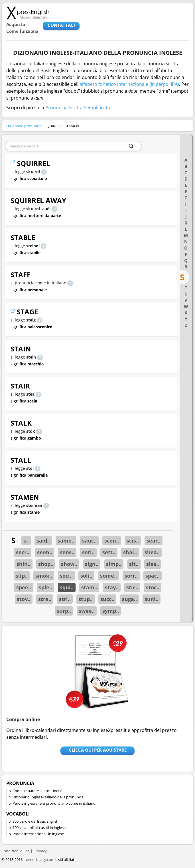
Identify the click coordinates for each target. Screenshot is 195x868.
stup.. (86, 599)
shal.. (130, 552)
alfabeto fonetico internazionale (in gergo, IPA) (129, 84)
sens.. (67, 552)
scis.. (133, 541)
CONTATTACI (61, 25)
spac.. (153, 576)
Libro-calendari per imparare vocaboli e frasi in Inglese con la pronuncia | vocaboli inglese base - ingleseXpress (28, 13)
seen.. (45, 552)
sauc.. (89, 541)
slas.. (153, 564)
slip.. (22, 576)
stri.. (65, 599)
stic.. (132, 587)
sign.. (92, 564)
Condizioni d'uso (16, 851)
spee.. (24, 587)
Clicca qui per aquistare (98, 750)
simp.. (114, 564)
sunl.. (152, 599)
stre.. (45, 599)
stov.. (24, 599)
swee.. (87, 611)
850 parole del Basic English (35, 821)
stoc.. (153, 587)
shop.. (46, 564)
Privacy (41, 851)
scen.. (112, 541)
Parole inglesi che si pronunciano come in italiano (54, 803)
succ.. (107, 599)
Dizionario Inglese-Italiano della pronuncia (48, 797)
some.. (108, 576)
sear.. (154, 541)
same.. (66, 541)
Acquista (16, 24)
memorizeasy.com (39, 859)
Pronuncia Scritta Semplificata (78, 108)
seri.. (88, 552)
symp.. (111, 611)
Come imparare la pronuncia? (37, 791)
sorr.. (131, 576)
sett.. (109, 552)
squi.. (67, 587)
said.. (43, 541)
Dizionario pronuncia (24, 126)
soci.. (66, 576)
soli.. (86, 576)
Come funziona (22, 31)
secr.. (23, 552)
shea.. (152, 552)
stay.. (112, 587)
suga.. (129, 599)
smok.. (44, 576)
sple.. (45, 587)
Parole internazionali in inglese (38, 834)
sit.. (134, 564)
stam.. (89, 587)
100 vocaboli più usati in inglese (39, 827)
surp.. (64, 611)
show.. (69, 564)
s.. (26, 541)
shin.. (24, 564)
